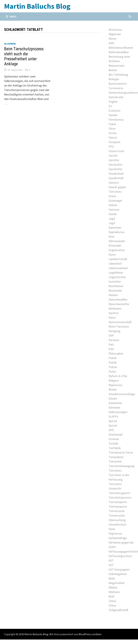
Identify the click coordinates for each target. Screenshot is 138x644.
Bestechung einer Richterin (119, 59)
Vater (112, 529)
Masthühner (116, 286)
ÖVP (111, 335)
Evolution (114, 111)
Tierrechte (115, 461)
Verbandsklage (118, 538)
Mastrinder (115, 291)
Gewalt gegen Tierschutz (117, 189)
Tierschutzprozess (120, 497)
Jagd (112, 219)
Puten (112, 371)
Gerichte (114, 160)
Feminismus (116, 120)
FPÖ (111, 147)
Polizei (113, 367)
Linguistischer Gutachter (117, 279)
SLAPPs (113, 416)
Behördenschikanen (121, 48)
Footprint (114, 142)
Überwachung (117, 520)
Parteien (114, 340)
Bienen (113, 70)
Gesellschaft (116, 174)
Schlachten (115, 403)
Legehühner (116, 273)
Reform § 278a (118, 376)
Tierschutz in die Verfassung (119, 477)
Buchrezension (118, 84)
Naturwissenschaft (120, 322)
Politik (113, 358)
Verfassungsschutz (120, 556)
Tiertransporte (118, 502)
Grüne (112, 196)
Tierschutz (115, 470)
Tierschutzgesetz (119, 493)
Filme (112, 129)
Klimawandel (117, 241)
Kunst (112, 255)
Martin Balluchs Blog (37, 6)
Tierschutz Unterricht (115, 486)
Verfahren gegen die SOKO (121, 545)
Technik (113, 443)
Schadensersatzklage (121, 394)
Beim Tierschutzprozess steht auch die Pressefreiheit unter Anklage (24, 56)
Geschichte (115, 165)
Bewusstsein (116, 66)
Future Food (116, 151)
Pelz (111, 344)
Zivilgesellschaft (118, 610)
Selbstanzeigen (118, 412)
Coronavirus (116, 88)
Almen (112, 39)
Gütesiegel (115, 201)
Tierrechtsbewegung (121, 466)
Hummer (114, 210)
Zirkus (112, 601)
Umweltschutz (118, 524)
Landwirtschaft (118, 259)
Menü (11, 16)
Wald (112, 578)
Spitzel (113, 421)
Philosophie (116, 353)
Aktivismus (115, 30)
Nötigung (114, 331)
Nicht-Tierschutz (119, 326)
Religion (114, 380)
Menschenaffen (118, 300)
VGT (111, 560)
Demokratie (116, 97)
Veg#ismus (115, 533)
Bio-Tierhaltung (118, 75)
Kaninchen (115, 228)
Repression (115, 385)
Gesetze (114, 183)
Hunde (113, 214)
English (113, 102)
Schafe (113, 398)
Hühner (113, 205)
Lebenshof (115, 264)
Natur (112, 318)
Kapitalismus (117, 232)
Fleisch (113, 138)
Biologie (114, 79)
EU (110, 106)
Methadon (115, 309)
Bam (99, 634)
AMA (111, 43)
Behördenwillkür (119, 52)
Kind (111, 237)
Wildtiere (114, 592)
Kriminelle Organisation (117, 248)
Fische (112, 133)
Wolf (111, 596)
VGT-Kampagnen (119, 569)
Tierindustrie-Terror (121, 452)
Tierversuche (117, 511)
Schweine (114, 407)
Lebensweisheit (118, 268)
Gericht (113, 156)
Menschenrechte (119, 304)
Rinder (113, 389)
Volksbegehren (118, 574)
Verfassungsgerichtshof (121, 551)
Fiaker (112, 124)
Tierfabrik (115, 448)
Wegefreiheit (117, 583)
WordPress (85, 634)
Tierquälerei (116, 457)
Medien (113, 295)
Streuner (114, 439)
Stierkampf (116, 434)
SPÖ (111, 430)
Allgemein (10, 44)
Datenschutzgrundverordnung (121, 93)
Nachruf (114, 313)
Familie (113, 115)
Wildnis (113, 587)
